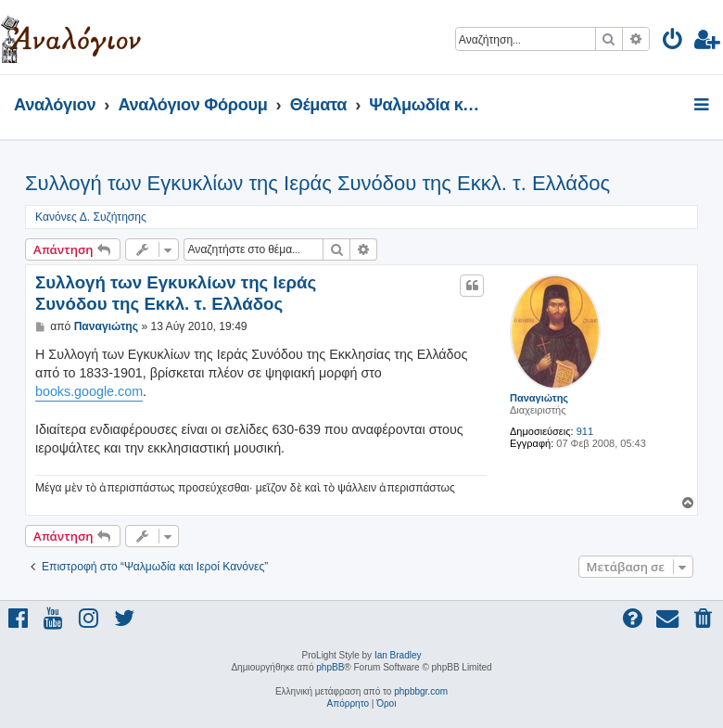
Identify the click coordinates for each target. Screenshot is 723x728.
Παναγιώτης (539, 398)
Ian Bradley (398, 655)
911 (585, 431)
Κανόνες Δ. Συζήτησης (91, 217)
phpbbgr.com (421, 691)
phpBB (330, 667)
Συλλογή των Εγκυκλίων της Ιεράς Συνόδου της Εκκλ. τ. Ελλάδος (317, 183)
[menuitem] (673, 42)
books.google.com (89, 391)
